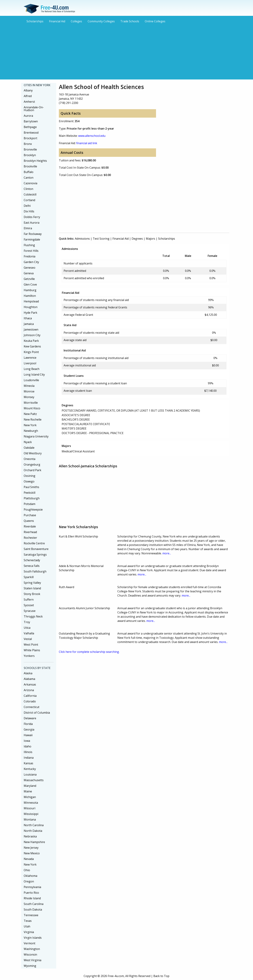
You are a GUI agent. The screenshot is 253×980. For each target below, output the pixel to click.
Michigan (30, 797)
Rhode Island (32, 898)
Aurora (28, 116)
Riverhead (30, 532)
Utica (27, 628)
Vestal (28, 639)
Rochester (30, 538)
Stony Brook (32, 594)
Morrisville (31, 403)
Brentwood (31, 133)
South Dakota (33, 909)
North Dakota (33, 831)
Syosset (29, 605)
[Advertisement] (126, 51)
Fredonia (30, 256)
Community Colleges (101, 21)
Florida (28, 724)
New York (30, 425)
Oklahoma (30, 876)
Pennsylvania (32, 887)
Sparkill (29, 577)
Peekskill (30, 493)
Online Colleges (155, 21)
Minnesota (31, 803)
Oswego (29, 481)
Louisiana (30, 774)
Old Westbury (33, 453)
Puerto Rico (31, 893)
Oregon (29, 881)
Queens (29, 521)
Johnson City (32, 335)
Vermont (30, 943)
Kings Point (31, 352)
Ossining (30, 476)
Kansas (28, 763)
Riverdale (30, 526)
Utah (27, 926)
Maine (28, 791)
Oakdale (29, 448)
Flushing (29, 245)
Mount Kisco (32, 408)
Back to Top (161, 976)
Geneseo (30, 268)
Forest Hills (31, 251)
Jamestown (31, 329)
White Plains (32, 650)
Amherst (29, 102)
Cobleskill (30, 194)
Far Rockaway (33, 234)
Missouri (30, 808)
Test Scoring (101, 239)
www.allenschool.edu (92, 136)
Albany (28, 90)
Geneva (29, 273)
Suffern (29, 600)
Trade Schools (130, 21)
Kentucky (30, 769)
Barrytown (31, 121)
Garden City (31, 262)
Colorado (30, 701)
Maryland (30, 786)
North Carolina (34, 825)
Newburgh (31, 431)
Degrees (137, 239)
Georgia (29, 729)
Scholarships (35, 21)
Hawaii (28, 735)
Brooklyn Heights (35, 161)
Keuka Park (31, 341)
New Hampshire (34, 842)
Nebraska (30, 836)
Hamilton (30, 296)
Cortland (29, 200)
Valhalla (29, 633)
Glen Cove (30, 284)
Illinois (28, 752)
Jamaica (29, 324)
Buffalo (29, 172)
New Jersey (31, 848)
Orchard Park (33, 470)
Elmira (28, 228)
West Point (31, 645)
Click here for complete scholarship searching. (89, 652)
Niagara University (36, 436)
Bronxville (30, 149)
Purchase (30, 515)
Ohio (27, 870)
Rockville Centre (34, 543)
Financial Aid (57, 21)
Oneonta (30, 459)
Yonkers (29, 656)
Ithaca (28, 318)
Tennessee (31, 915)
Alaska (28, 673)
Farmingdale (32, 239)
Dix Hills (29, 211)
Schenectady (32, 560)
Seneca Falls (32, 566)
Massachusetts (34, 780)
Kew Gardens (32, 346)
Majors (150, 239)
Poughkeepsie (33, 510)
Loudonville (31, 380)
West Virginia (33, 960)
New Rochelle (33, 419)
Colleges (76, 21)
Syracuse (30, 611)
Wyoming (30, 966)
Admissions (82, 239)
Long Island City (34, 374)
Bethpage (30, 127)
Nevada (29, 859)
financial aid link (87, 143)
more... (167, 553)
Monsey (29, 397)
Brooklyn (30, 155)
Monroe (29, 391)
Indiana (29, 758)
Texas (28, 921)
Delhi (27, 206)
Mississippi (31, 814)
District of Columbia (37, 713)
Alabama (29, 679)
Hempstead (31, 301)
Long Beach (32, 369)
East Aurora (32, 223)
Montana (30, 819)
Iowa (27, 741)
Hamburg (30, 290)
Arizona (29, 690)
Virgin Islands (33, 938)
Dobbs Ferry (32, 217)
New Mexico (32, 853)
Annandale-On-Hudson (34, 109)
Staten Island (32, 588)
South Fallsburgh (35, 571)
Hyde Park (30, 313)
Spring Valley (32, 583)
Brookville (30, 166)
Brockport (30, 138)
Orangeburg (32, 465)
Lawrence (30, 358)
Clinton (28, 189)
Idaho (27, 746)
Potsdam (30, 504)
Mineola (29, 386)
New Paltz (30, 414)
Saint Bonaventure (36, 549)
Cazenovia (30, 183)
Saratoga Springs (35, 555)
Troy (27, 622)
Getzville (29, 279)
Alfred (28, 96)
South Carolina (34, 904)
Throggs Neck (33, 616)
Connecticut (32, 707)
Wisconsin (30, 955)
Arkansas (30, 684)
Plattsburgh (32, 498)
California (30, 696)
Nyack (28, 442)
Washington (32, 949)
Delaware (30, 718)
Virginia (29, 932)
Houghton (31, 307)
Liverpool (30, 363)
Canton (29, 178)
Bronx (28, 144)
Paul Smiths (31, 487)
